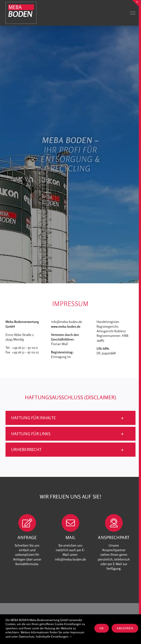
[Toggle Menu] (133, 13)
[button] (70, 418)
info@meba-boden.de (67, 322)
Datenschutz (27, 636)
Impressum (77, 632)
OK (102, 628)
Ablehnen (125, 628)
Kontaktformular (27, 564)
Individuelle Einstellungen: (54, 636)
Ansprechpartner (114, 550)
